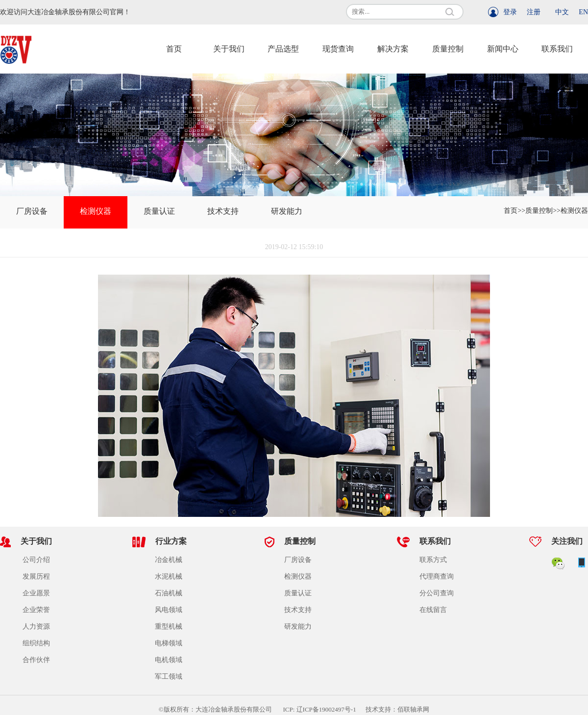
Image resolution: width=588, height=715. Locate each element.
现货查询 (338, 49)
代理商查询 (437, 576)
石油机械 (169, 593)
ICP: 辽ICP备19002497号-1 (324, 709)
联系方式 (433, 560)
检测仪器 (96, 211)
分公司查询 (437, 593)
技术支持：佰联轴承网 (397, 709)
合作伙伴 (36, 660)
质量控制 (448, 49)
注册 (534, 12)
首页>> (514, 211)
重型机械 (169, 626)
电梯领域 (169, 643)
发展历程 (36, 576)
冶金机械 (169, 560)
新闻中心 (503, 49)
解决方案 (393, 49)
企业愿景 (36, 593)
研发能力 (287, 211)
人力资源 (36, 626)
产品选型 (283, 49)
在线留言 (433, 610)
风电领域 (169, 610)
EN (583, 12)
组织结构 (36, 643)
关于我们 (229, 49)
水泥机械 (169, 576)
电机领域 (169, 660)
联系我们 (557, 49)
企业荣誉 (36, 610)
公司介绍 (36, 560)
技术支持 (223, 211)
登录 (510, 12)
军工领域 (169, 677)
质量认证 (159, 211)
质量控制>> (543, 211)
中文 (562, 12)
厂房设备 (32, 211)
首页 (174, 49)
